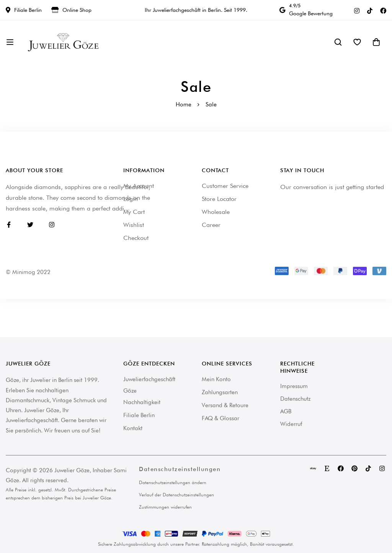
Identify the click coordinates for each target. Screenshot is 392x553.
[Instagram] (357, 10)
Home (184, 104)
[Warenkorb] (376, 42)
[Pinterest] (354, 468)
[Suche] (338, 42)
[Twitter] (30, 225)
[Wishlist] (357, 42)
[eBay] (313, 468)
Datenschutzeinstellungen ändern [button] (173, 482)
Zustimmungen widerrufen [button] (165, 507)
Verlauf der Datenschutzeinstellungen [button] (176, 495)
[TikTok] (370, 10)
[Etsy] (327, 468)
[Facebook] (383, 10)
